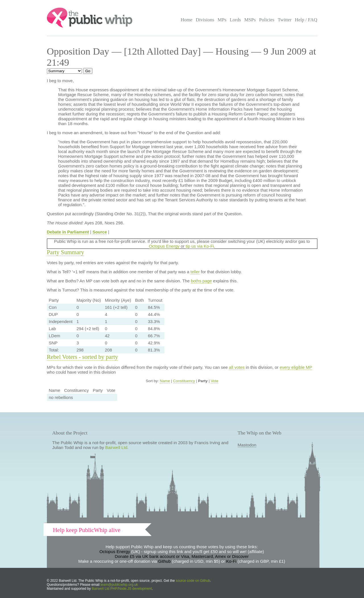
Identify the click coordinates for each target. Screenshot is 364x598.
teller (195, 272)
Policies (267, 20)
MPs (222, 20)
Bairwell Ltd (116, 447)
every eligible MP (296, 367)
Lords (235, 20)
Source (100, 232)
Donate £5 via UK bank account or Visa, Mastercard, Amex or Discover (182, 556)
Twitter (285, 20)
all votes (237, 367)
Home (186, 20)
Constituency (184, 381)
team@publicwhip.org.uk (119, 585)
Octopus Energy (164, 246)
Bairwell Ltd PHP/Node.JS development (122, 589)
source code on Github (193, 581)
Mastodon (247, 445)
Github (164, 561)
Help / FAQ (306, 20)
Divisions (205, 20)
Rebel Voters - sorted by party (83, 357)
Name (165, 381)
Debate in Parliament (68, 232)
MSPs (250, 20)
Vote (215, 381)
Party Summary (66, 252)
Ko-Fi (231, 561)
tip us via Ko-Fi (200, 246)
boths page (201, 281)
